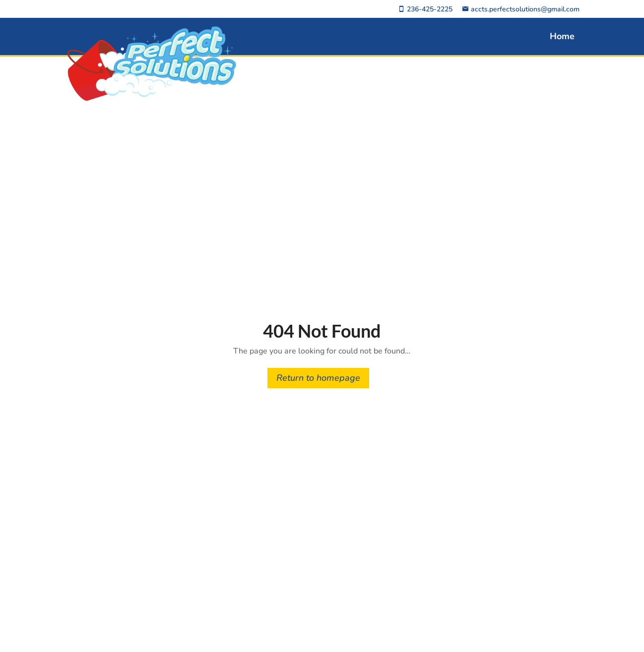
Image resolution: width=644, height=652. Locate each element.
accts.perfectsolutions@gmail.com (521, 10)
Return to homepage (318, 378)
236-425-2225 (425, 10)
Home (562, 36)
